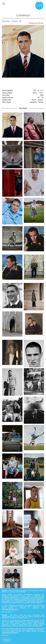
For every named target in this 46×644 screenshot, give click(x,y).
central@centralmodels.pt (10, 609)
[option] (23, 51)
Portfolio (6, 21)
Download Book (36, 23)
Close (6, 640)
